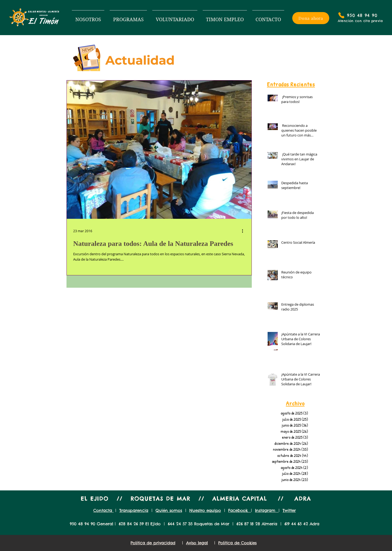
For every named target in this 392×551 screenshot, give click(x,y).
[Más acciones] (244, 231)
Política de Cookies (237, 543)
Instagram (267, 510)
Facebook (240, 510)
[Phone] (341, 15)
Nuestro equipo (205, 510)
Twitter (289, 510)
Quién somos (169, 510)
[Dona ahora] (311, 18)
